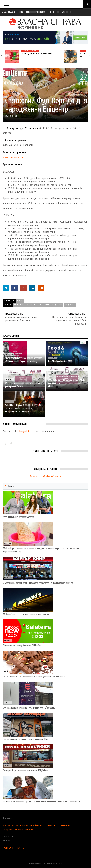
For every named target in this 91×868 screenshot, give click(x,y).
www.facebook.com (13, 157)
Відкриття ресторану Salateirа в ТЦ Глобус (22, 645)
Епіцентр (19, 305)
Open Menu (7, 4)
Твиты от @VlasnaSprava (45, 476)
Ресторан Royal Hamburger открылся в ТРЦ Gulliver (25, 770)
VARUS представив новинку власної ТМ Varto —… (37, 54)
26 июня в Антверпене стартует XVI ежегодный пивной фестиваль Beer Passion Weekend (43, 802)
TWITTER (21, 848)
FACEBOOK (8, 848)
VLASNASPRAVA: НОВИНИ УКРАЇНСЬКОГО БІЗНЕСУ (29, 826)
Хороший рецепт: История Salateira (18, 517)
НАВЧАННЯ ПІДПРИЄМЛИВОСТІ (60, 12)
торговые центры (53, 305)
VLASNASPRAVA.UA (9, 12)
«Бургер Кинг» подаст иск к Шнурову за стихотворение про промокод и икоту (38, 583)
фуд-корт (70, 305)
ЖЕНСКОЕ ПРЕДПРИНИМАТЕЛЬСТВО (32, 12)
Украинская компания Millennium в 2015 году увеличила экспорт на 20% (35, 677)
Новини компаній (30, 51)
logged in (25, 431)
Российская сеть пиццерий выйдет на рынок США (25, 739)
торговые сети (33, 305)
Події (20, 301)
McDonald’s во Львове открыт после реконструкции (26, 614)
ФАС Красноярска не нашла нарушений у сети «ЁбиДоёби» (29, 708)
